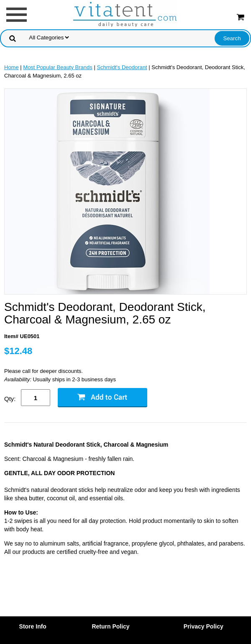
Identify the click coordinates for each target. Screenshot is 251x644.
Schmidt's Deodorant (122, 67)
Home (12, 67)
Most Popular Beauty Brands (58, 67)
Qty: (10, 399)
